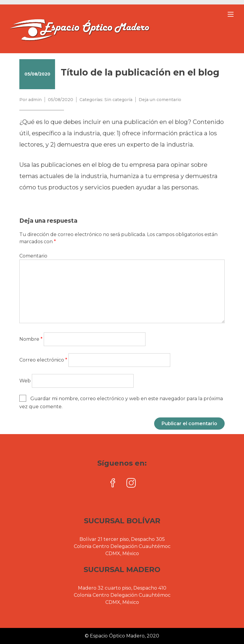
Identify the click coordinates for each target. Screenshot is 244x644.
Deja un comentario (160, 100)
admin (35, 100)
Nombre (31, 339)
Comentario (33, 256)
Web (25, 381)
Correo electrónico (43, 360)
